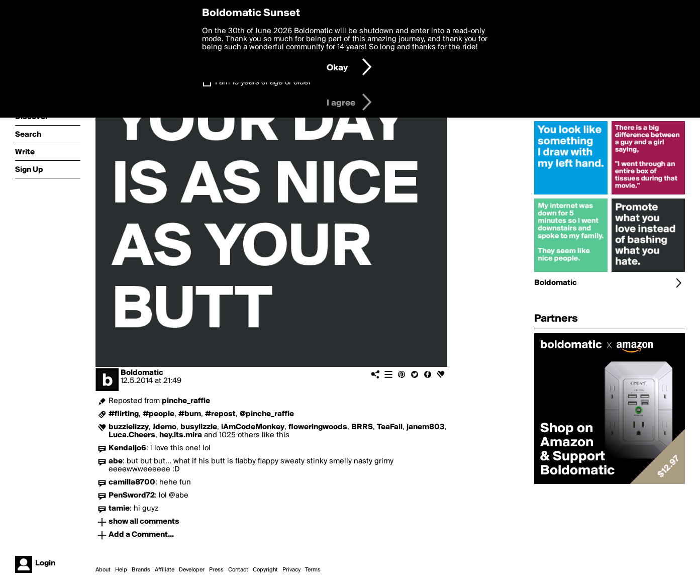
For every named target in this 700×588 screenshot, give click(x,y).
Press (216, 570)
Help (121, 570)
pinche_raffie (186, 401)
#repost (220, 414)
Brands (141, 570)
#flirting (124, 414)
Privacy (291, 570)
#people (159, 414)
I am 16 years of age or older (263, 82)
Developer (192, 570)
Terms (313, 570)
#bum (190, 414)
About (103, 570)
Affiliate (165, 570)
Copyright (265, 570)
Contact (238, 570)
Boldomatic (142, 373)
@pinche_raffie (267, 414)
